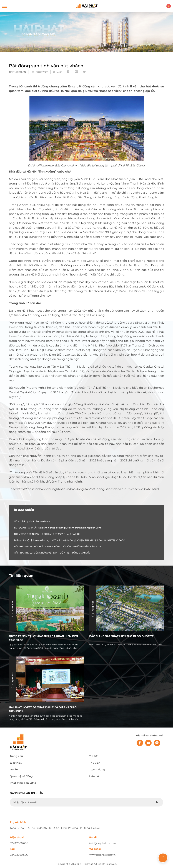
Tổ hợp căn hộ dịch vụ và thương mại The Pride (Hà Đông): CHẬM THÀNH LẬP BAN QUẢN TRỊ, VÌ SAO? (69, 540)
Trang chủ (16, 756)
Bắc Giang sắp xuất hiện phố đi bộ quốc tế (121, 636)
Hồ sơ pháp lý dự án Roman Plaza (32, 521)
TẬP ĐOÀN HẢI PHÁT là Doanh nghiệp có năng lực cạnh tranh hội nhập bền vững (58, 528)
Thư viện (95, 763)
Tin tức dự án (17, 72)
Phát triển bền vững (23, 783)
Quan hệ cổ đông (21, 776)
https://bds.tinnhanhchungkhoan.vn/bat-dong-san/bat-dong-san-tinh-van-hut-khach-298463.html (88, 489)
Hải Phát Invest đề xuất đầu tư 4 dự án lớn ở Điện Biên (43, 709)
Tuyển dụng (97, 769)
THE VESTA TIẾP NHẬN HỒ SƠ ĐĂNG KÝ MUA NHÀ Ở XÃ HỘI (47, 534)
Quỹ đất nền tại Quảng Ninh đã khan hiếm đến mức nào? (43, 638)
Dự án (14, 769)
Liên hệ (94, 776)
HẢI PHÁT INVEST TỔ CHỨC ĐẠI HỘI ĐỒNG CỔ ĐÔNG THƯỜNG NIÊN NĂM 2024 (57, 546)
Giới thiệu (16, 763)
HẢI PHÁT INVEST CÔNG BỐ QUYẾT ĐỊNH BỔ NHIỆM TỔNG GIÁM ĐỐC (52, 553)
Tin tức (94, 756)
